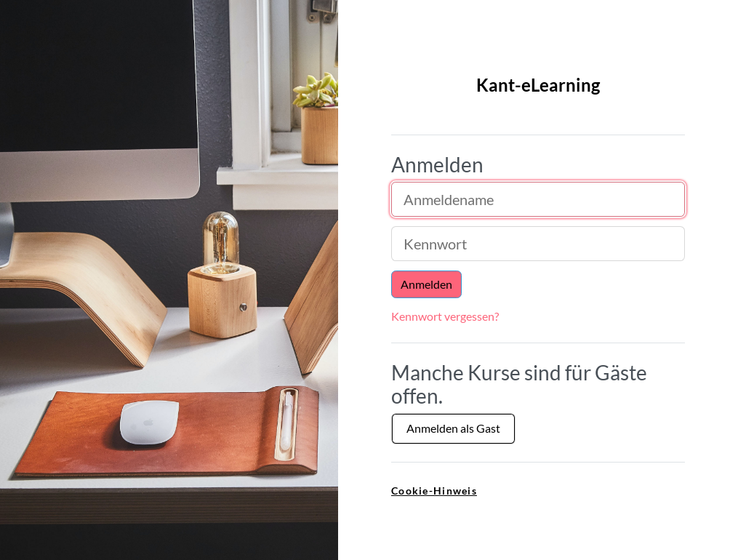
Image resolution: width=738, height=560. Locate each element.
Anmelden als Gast (453, 428)
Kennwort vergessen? (445, 316)
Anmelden (426, 284)
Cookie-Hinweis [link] (434, 491)
